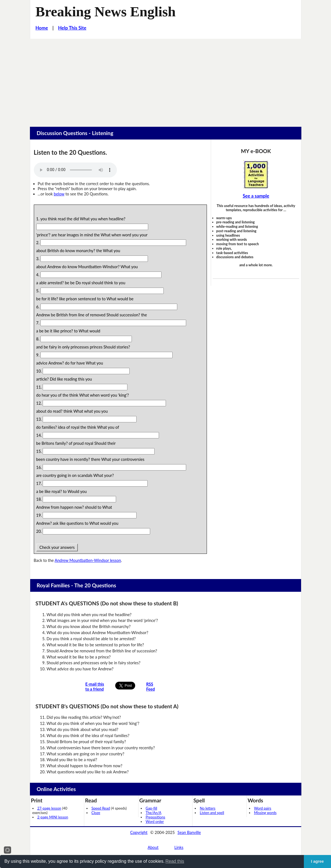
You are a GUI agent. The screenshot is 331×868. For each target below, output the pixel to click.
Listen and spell (212, 813)
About (153, 847)
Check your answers (57, 547)
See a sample (256, 196)
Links (179, 847)
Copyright (139, 832)
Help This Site (72, 28)
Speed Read (101, 808)
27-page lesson (49, 808)
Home (42, 28)
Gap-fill (152, 808)
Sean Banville (189, 832)
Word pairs (263, 808)
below (59, 194)
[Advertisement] (165, 80)
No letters (207, 808)
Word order (155, 821)
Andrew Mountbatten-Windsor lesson (88, 560)
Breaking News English (106, 12)
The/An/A (154, 813)
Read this (175, 861)
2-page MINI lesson (53, 817)
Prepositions (156, 817)
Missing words (265, 813)
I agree (317, 861)
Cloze (96, 813)
